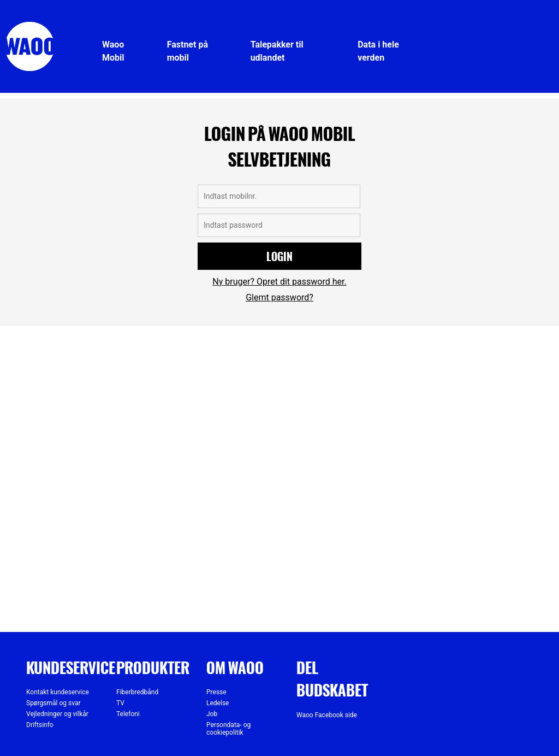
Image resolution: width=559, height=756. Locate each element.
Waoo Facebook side (327, 715)
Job (212, 714)
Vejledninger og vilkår (57, 714)
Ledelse (218, 703)
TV (120, 703)
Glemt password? (279, 297)
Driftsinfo (40, 725)
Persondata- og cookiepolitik (228, 729)
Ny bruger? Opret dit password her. (279, 282)
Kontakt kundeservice (58, 692)
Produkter (153, 667)
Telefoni (128, 714)
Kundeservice (71, 667)
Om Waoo (235, 667)
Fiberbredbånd (137, 692)
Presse (216, 692)
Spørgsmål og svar (53, 703)
